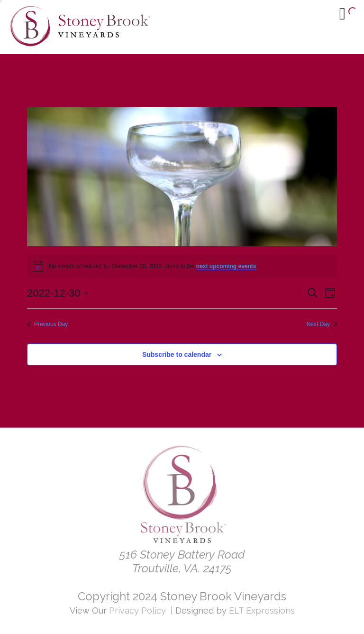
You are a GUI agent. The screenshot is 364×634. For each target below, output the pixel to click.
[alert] (182, 266)
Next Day (322, 324)
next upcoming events (226, 266)
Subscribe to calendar (177, 354)
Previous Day (47, 324)
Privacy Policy (137, 611)
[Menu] (342, 13)
